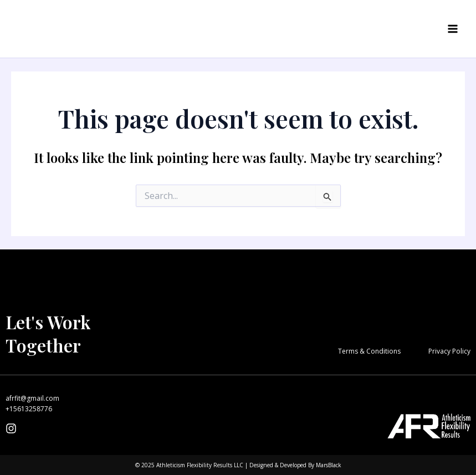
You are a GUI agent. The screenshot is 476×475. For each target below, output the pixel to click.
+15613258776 (29, 409)
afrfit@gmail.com (32, 398)
